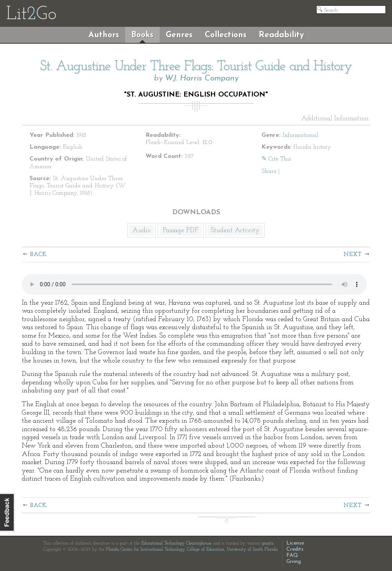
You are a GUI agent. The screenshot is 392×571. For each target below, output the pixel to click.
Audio (142, 231)
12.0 (207, 143)
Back (38, 254)
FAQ (292, 555)
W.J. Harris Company (202, 78)
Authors (104, 35)
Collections (226, 35)
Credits (295, 549)
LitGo (31, 15)
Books (142, 35)
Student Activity (235, 231)
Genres (179, 35)
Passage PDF (181, 231)
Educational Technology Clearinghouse (176, 543)
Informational (301, 135)
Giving (294, 562)
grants (268, 543)
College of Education (206, 550)
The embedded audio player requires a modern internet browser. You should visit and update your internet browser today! (194, 284)
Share (269, 171)
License (295, 543)
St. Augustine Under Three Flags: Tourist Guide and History (196, 67)
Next (353, 254)
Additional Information (335, 119)
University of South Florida (252, 550)
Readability (281, 35)
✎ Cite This (276, 159)
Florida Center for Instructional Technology (145, 550)
